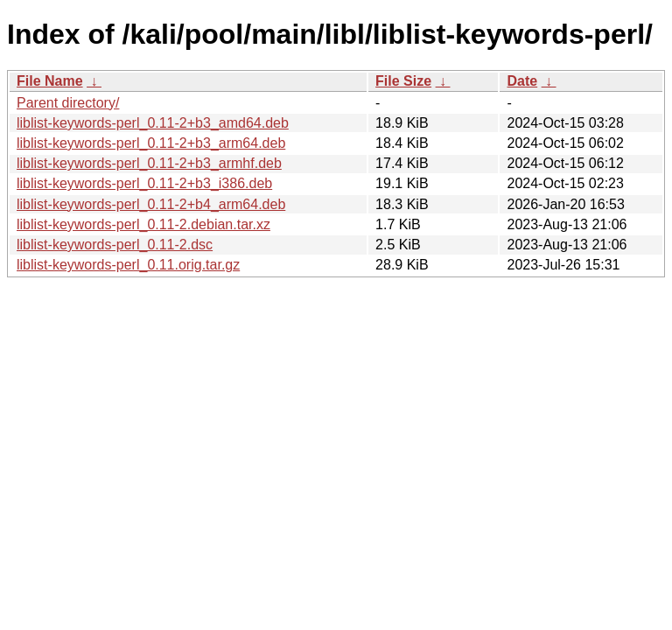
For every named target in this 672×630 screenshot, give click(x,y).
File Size (403, 81)
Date (522, 81)
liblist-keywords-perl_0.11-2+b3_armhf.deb (149, 163)
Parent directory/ (68, 103)
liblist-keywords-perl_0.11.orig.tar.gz (128, 265)
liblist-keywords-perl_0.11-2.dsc (115, 245)
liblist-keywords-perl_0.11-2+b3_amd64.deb (153, 123)
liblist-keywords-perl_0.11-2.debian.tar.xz (143, 224)
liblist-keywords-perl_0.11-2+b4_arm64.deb (151, 204)
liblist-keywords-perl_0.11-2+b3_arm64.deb (151, 143)
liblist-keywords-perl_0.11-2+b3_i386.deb (144, 183)
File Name (50, 81)
